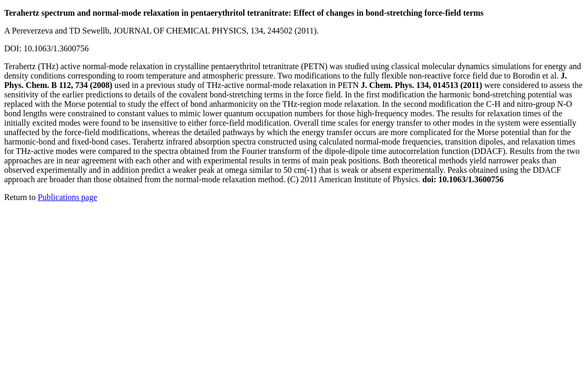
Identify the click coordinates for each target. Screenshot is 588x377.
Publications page (67, 197)
